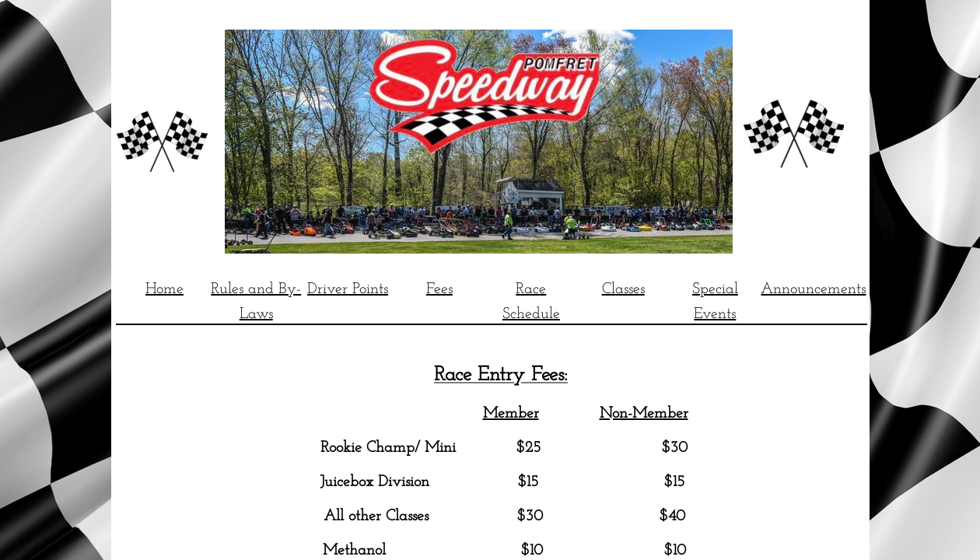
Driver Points (348, 289)
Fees (439, 289)
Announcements (813, 289)
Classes (623, 289)
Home (164, 289)
